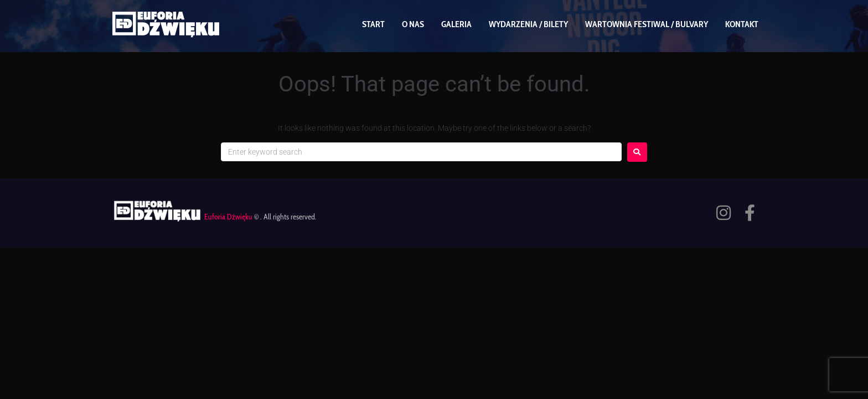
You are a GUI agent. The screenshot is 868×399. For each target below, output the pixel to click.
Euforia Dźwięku (228, 217)
